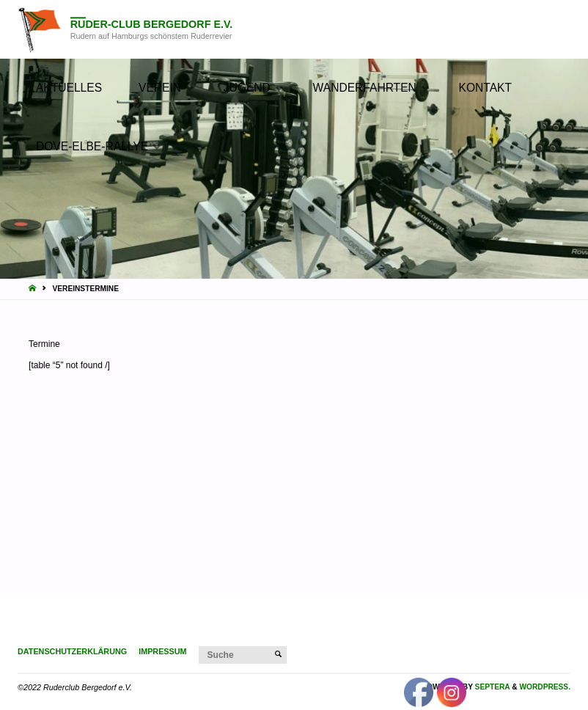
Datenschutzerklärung (72, 651)
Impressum (162, 651)
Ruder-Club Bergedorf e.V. (152, 24)
